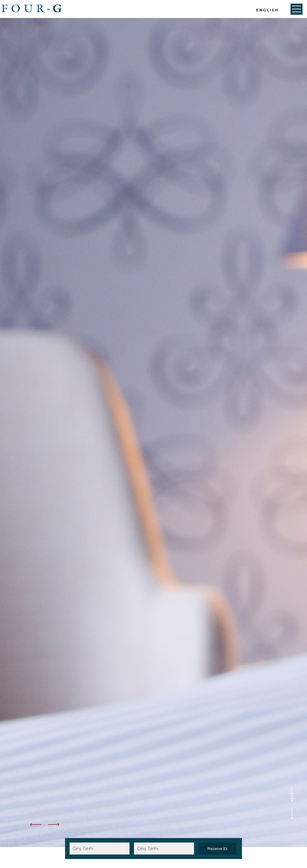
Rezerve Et (217, 849)
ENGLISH (267, 10)
